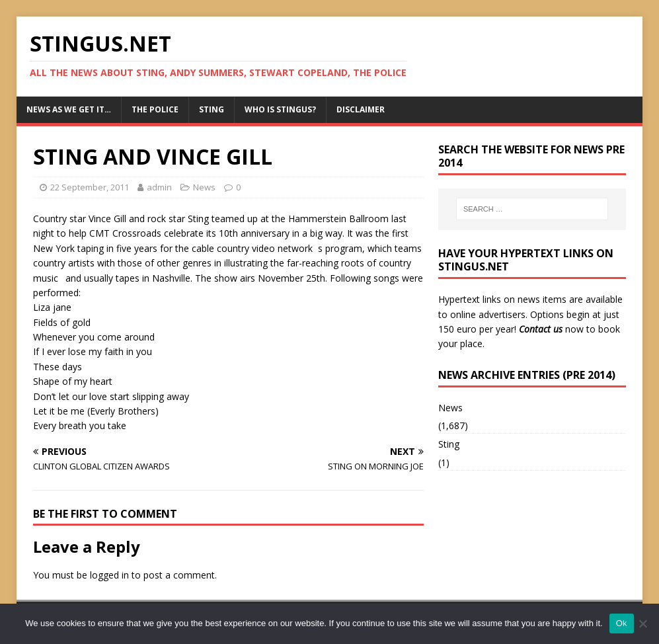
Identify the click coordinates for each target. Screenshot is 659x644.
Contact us (541, 329)
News (204, 187)
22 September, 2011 (90, 187)
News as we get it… (69, 109)
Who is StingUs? (280, 109)
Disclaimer (361, 109)
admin (159, 187)
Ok (622, 623)
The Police (155, 109)
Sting (212, 109)
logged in (109, 575)
